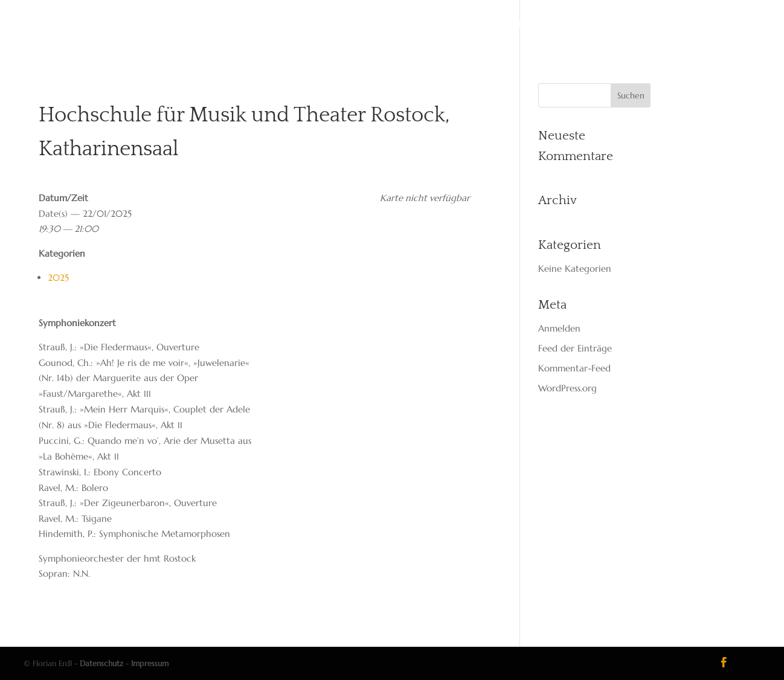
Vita (302, 25)
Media (453, 25)
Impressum (150, 663)
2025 (58, 277)
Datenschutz (101, 663)
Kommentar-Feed (574, 368)
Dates (340, 25)
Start (265, 25)
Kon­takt (503, 25)
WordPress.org (567, 388)
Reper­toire (397, 25)
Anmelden (559, 328)
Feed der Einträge (575, 348)
